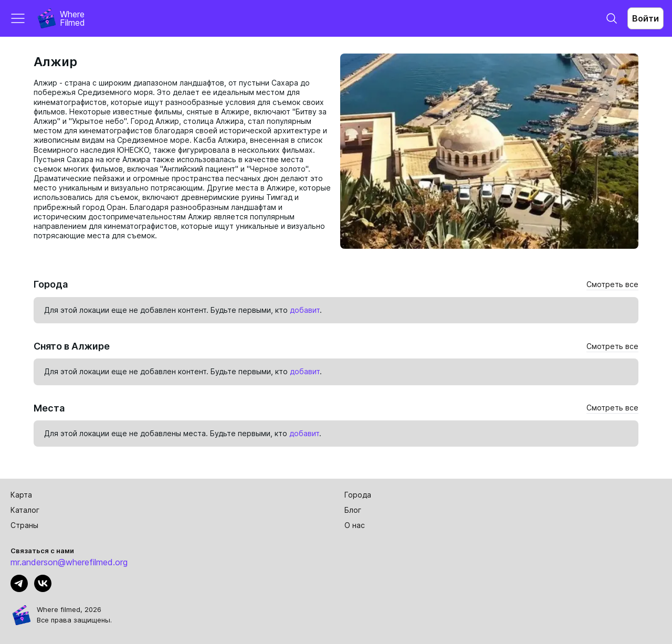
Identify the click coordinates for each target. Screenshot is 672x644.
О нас (355, 525)
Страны (24, 525)
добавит (305, 310)
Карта (21, 495)
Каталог (25, 510)
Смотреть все (612, 284)
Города (358, 495)
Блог (353, 510)
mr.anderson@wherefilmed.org (69, 562)
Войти (645, 18)
